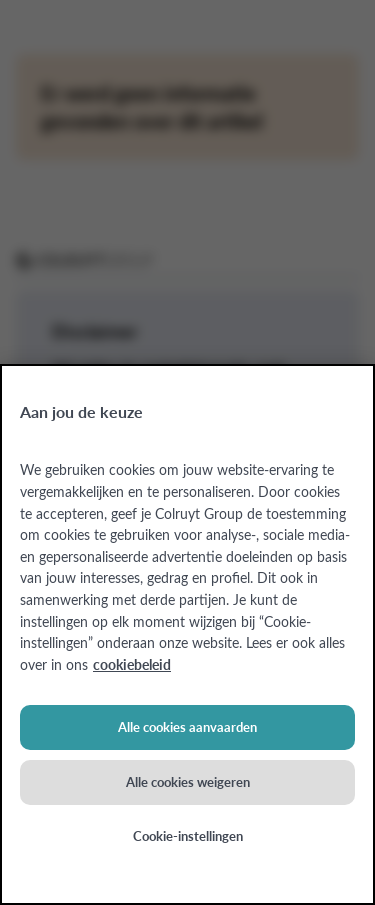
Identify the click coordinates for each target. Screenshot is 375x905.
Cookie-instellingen (188, 836)
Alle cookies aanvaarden (187, 727)
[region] (187, 634)
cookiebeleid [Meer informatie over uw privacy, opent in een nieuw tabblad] (132, 664)
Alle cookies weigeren (188, 782)
